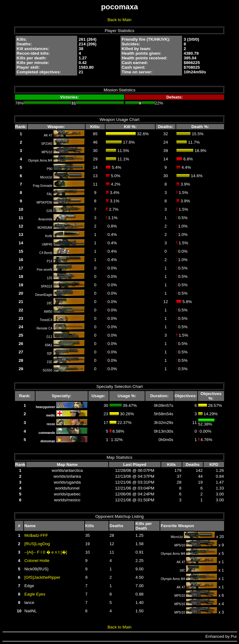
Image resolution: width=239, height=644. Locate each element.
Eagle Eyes (35, 594)
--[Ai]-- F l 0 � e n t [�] (46, 552)
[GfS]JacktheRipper (42, 577)
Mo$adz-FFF (36, 535)
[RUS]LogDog (37, 544)
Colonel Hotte (37, 561)
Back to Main (119, 20)
